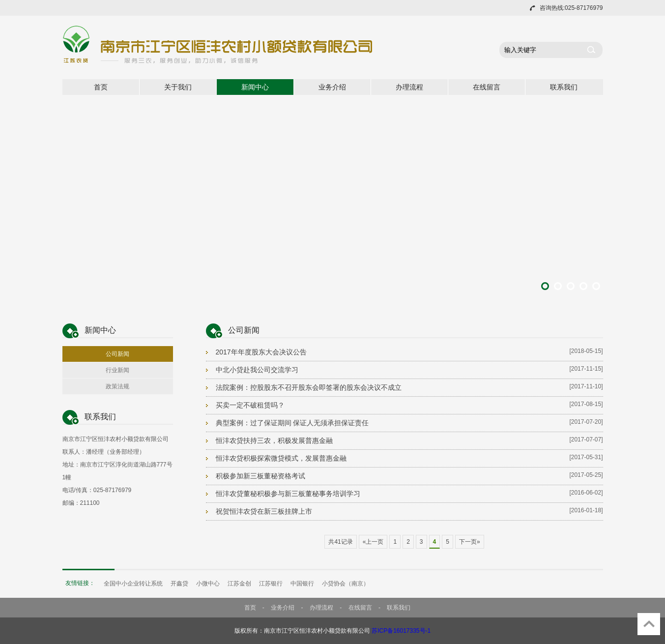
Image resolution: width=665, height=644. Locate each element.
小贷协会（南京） (346, 584)
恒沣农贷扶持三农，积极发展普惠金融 (274, 440)
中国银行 (302, 584)
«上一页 (373, 542)
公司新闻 (117, 354)
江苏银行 (271, 584)
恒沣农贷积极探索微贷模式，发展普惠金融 (281, 458)
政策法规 (117, 386)
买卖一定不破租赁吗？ (250, 405)
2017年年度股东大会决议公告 (261, 352)
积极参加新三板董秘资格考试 (260, 476)
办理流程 (409, 87)
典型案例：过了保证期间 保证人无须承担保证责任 (292, 423)
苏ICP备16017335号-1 (401, 631)
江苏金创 (239, 584)
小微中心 (208, 584)
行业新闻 (117, 370)
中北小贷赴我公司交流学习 (257, 370)
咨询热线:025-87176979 (571, 8)
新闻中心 (255, 87)
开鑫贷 (179, 584)
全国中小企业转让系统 (133, 584)
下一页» (470, 542)
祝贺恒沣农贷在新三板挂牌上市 (264, 511)
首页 (101, 87)
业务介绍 (332, 87)
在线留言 (487, 87)
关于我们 (178, 87)
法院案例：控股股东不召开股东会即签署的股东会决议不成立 (309, 387)
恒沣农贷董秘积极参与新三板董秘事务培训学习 (288, 494)
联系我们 (564, 87)
